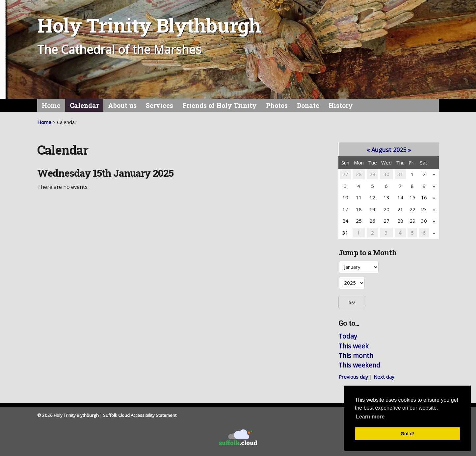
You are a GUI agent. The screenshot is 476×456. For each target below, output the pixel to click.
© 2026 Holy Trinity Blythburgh (68, 415)
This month (356, 355)
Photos (277, 105)
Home (51, 105)
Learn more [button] (370, 417)
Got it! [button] (408, 434)
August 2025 (389, 150)
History (341, 105)
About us (122, 105)
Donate (308, 105)
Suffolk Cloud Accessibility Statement (140, 415)
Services (159, 105)
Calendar (84, 105)
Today (348, 336)
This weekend (359, 365)
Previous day (353, 377)
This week (354, 346)
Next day (384, 377)
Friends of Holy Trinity (220, 105)
